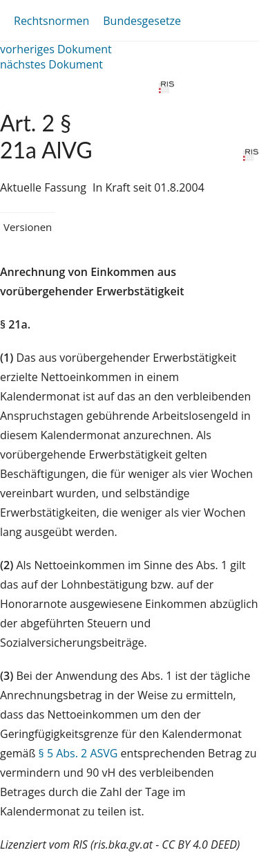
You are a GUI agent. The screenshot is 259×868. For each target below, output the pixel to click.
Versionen (28, 227)
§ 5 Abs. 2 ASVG (78, 753)
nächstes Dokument (51, 64)
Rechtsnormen (51, 21)
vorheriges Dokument (56, 49)
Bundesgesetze (142, 21)
